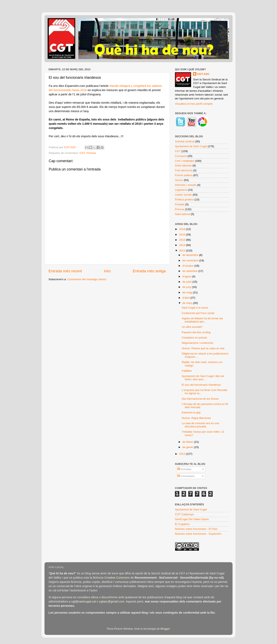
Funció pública (184, 175)
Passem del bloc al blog (196, 332)
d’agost (187, 276)
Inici (107, 271)
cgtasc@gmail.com (112, 601)
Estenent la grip (191, 412)
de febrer (188, 442)
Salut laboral (182, 214)
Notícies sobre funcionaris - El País (196, 529)
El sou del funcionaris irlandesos (201, 385)
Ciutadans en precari (194, 338)
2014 (183, 245)
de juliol (187, 282)
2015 (183, 240)
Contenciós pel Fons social (198, 313)
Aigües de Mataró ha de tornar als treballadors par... (202, 320)
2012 (183, 454)
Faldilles (187, 371)
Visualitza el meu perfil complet (194, 104)
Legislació (181, 190)
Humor (179, 180)
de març (188, 303)
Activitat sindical (185, 141)
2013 (183, 251)
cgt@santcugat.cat (84, 601)
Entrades (184, 469)
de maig (188, 292)
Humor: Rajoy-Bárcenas (196, 418)
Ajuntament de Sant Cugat (191, 146)
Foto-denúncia (184, 170)
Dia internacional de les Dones (200, 399)
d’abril (186, 298)
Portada (180, 204)
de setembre (190, 271)
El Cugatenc (182, 524)
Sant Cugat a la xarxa (195, 308)
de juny (187, 287)
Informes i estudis (186, 185)
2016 (183, 235)
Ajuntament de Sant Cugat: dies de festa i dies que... (203, 378)
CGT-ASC (203, 74)
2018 (183, 229)
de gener (188, 447)
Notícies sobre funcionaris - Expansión (198, 534)
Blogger (165, 629)
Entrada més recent (65, 271)
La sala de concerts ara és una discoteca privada (200, 425)
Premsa (91, 153)
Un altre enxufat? (192, 327)
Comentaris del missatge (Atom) (87, 279)
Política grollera (184, 200)
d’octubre (188, 266)
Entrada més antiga (149, 271)
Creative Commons (117, 578)
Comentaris (186, 476)
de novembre (191, 260)
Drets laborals (183, 166)
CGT (82, 153)
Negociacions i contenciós (198, 343)
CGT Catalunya (184, 514)
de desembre (191, 255)
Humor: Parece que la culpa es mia (203, 348)
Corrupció (181, 156)
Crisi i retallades (185, 161)
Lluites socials (183, 195)
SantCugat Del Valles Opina (192, 519)
